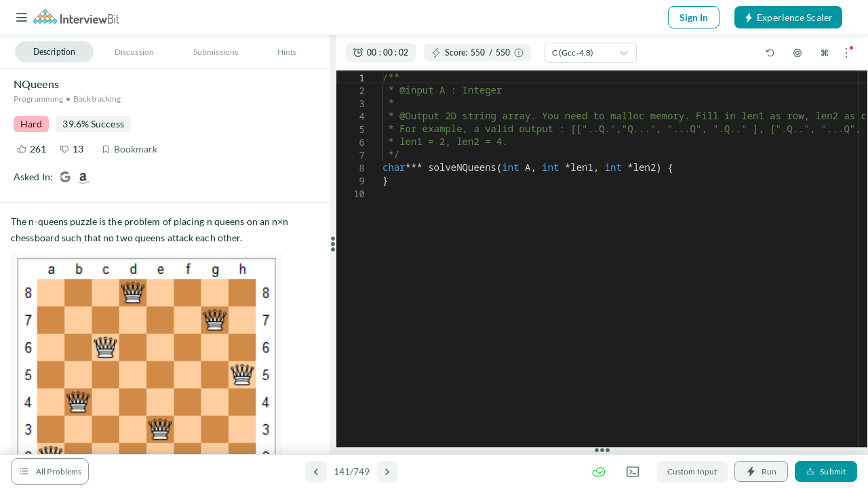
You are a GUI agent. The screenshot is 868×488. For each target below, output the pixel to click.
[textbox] (383, 71)
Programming (38, 99)
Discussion (134, 52)
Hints (287, 52)
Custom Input (692, 471)
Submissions (216, 52)
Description (54, 52)
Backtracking (97, 99)
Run (761, 471)
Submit (826, 471)
